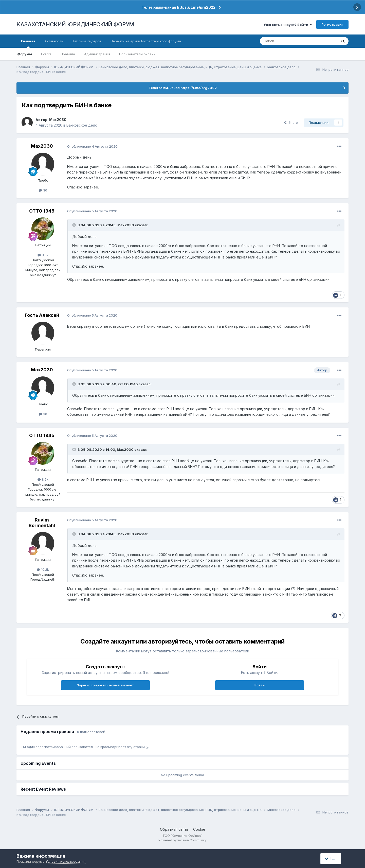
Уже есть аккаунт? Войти (288, 25)
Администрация (97, 54)
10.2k (43, 569)
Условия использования (66, 861)
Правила (68, 54)
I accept (334, 858)
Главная (28, 43)
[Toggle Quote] (75, 225)
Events (46, 54)
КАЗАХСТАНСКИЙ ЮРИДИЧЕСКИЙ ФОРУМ (75, 24)
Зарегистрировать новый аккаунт (105, 685)
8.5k (43, 255)
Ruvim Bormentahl (42, 523)
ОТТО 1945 (42, 211)
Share (291, 123)
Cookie (199, 829)
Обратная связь (174, 829)
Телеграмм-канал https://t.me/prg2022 (179, 7)
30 (43, 190)
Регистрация (332, 24)
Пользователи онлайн (137, 54)
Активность (54, 41)
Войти (260, 685)
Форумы (25, 54)
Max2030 (58, 120)
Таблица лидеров (87, 41)
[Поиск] (285, 41)
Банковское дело (82, 125)
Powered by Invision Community (182, 840)
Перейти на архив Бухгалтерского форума (146, 41)
